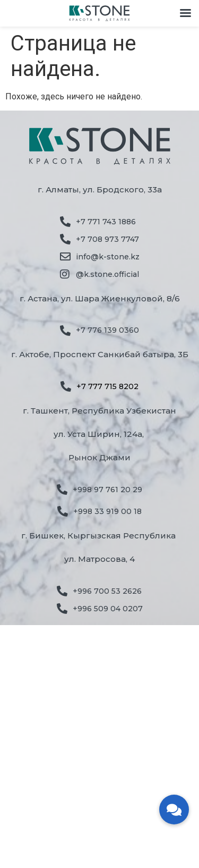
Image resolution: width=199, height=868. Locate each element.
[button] (174, 810)
